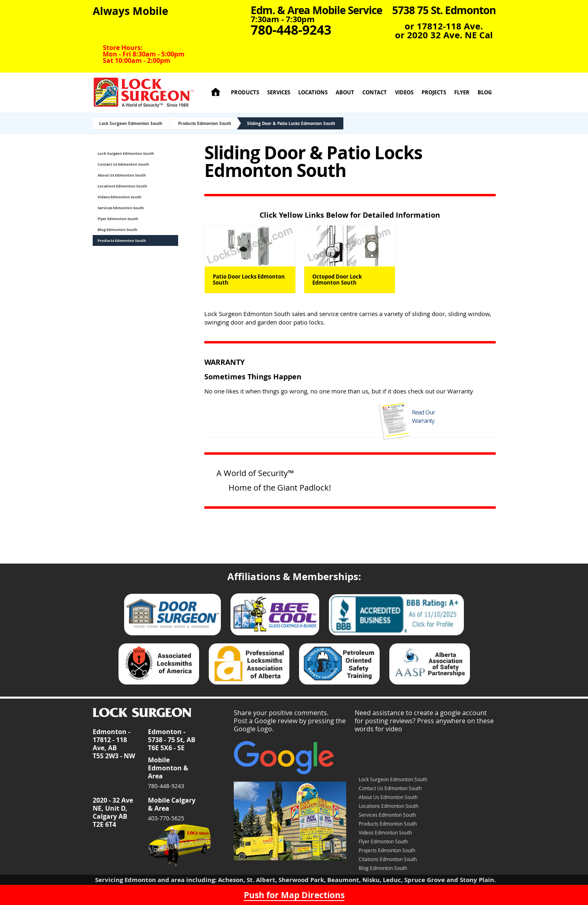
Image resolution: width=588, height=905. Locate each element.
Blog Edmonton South (117, 230)
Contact (375, 93)
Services (279, 93)
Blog (485, 93)
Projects (434, 93)
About (345, 93)
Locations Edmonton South (122, 186)
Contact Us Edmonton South (123, 164)
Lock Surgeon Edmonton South (131, 123)
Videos (404, 93)
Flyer (462, 93)
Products (245, 93)
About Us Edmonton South (122, 175)
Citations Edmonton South (388, 859)
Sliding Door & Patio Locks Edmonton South (291, 123)
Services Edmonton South (121, 208)
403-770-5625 (166, 818)
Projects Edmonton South (387, 850)
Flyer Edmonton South (118, 219)
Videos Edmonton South (119, 197)
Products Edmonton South (205, 123)
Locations (313, 93)
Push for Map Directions (294, 895)
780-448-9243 (166, 786)
